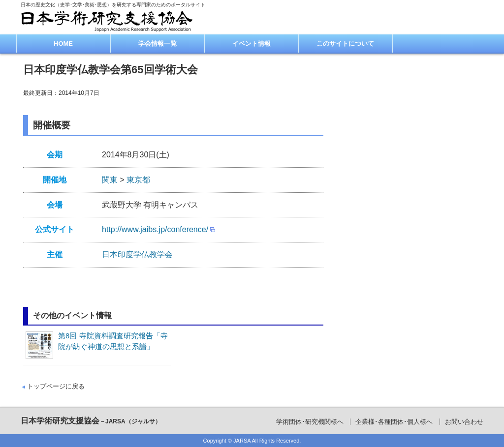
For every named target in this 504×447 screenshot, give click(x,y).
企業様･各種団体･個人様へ (394, 422)
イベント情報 (252, 44)
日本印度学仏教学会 (137, 254)
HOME (63, 44)
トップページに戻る (56, 386)
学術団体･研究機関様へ (310, 422)
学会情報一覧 (157, 44)
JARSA (242, 441)
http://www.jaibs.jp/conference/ (155, 229)
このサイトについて (345, 44)
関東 (110, 180)
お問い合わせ (464, 422)
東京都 (138, 180)
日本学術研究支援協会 (91, 421)
